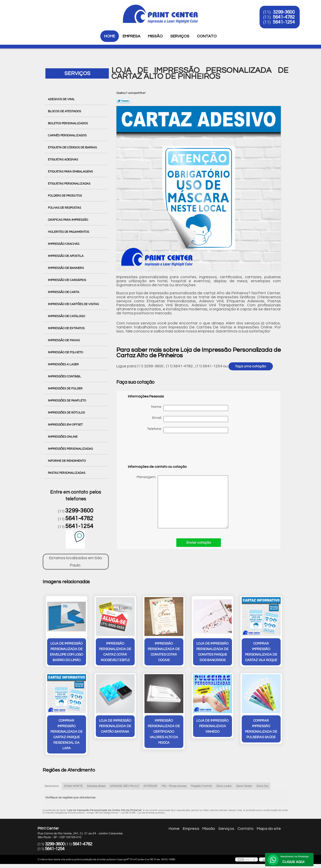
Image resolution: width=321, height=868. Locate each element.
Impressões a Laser (64, 364)
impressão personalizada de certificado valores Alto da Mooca (164, 732)
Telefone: (188, 430)
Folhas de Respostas (65, 208)
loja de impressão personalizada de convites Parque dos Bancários (212, 652)
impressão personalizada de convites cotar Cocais (164, 652)
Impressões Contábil (65, 376)
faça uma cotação (251, 366)
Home (110, 36)
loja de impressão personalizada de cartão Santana (115, 726)
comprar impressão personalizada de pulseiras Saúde (261, 729)
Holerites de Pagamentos (69, 232)
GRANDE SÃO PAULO (125, 786)
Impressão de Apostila (66, 256)
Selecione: (52, 786)
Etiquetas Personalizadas (69, 184)
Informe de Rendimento (67, 461)
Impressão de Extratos (67, 328)
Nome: (190, 408)
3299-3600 (284, 12)
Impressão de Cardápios (67, 280)
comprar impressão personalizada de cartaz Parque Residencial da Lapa (66, 734)
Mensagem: (178, 502)
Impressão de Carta (64, 292)
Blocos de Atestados (65, 111)
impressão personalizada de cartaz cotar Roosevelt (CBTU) (115, 652)
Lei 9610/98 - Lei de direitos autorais (143, 813)
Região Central (201, 786)
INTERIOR (150, 786)
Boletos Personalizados (68, 123)
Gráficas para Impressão (68, 220)
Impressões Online (63, 437)
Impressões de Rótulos (67, 413)
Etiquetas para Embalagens (71, 171)
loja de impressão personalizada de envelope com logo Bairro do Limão (66, 652)
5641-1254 (284, 22)
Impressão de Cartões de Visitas (74, 304)
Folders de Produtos (65, 196)
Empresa (132, 36)
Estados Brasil (96, 786)
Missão (155, 36)
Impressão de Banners (66, 268)
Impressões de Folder (66, 388)
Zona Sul (262, 786)
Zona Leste (224, 786)
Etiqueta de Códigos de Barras (73, 147)
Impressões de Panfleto (67, 400)
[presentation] (160, 451)
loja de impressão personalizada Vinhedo (212, 726)
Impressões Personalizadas (71, 449)
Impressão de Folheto (66, 352)
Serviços (180, 36)
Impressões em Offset (66, 425)
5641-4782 (284, 17)
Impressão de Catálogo (67, 316)
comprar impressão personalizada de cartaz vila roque (261, 652)
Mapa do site (269, 829)
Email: (190, 419)
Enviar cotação (199, 543)
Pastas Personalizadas (67, 473)
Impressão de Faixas (64, 340)
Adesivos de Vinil (62, 99)
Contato (207, 36)
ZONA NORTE (73, 786)
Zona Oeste (244, 786)
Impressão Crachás (64, 244)
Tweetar (123, 101)
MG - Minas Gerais (174, 786)
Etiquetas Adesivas (63, 159)
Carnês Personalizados (68, 135)
